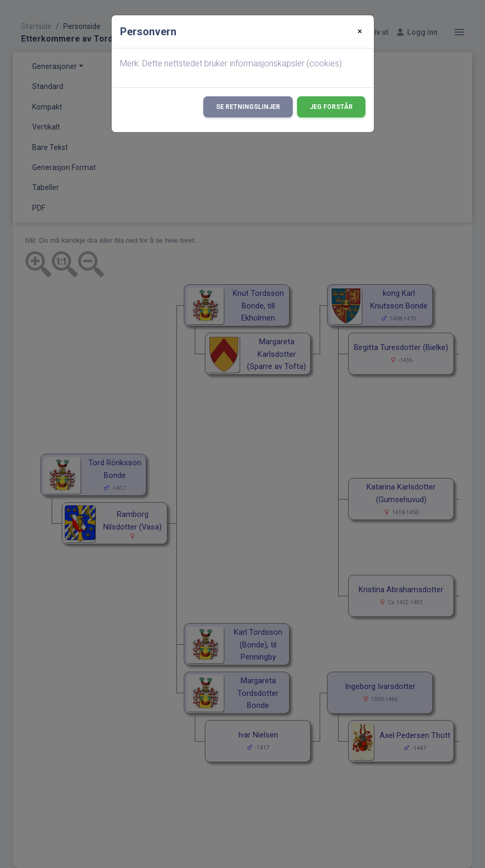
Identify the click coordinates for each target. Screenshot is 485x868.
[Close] (360, 32)
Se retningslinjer (248, 107)
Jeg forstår (331, 107)
